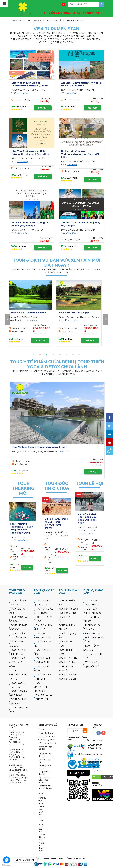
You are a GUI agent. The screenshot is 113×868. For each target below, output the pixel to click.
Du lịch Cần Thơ (69, 658)
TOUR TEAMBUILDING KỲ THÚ (18, 675)
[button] (33, 354)
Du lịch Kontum (69, 675)
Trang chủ (17, 21)
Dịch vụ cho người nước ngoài (44, 780)
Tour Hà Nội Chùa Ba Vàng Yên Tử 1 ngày (88, 517)
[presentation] (8, 320)
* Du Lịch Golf (45, 730)
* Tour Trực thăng (47, 736)
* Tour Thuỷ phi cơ (47, 740)
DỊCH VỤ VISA (34, 21)
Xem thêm (22, 93)
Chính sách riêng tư (42, 795)
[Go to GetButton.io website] (7, 865)
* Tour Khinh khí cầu (48, 743)
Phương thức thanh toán (42, 847)
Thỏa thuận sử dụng (42, 804)
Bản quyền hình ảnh (41, 813)
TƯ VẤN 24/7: (73, 13)
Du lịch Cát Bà (68, 613)
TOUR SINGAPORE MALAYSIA (41, 687)
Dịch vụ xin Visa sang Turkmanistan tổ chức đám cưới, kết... (80, 154)
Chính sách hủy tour (41, 828)
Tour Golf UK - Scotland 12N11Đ (80, 313)
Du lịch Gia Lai (68, 679)
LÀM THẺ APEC (94, 633)
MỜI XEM (43, 108)
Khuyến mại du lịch (44, 773)
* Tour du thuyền (46, 733)
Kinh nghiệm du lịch (45, 755)
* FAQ (41, 821)
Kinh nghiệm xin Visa (45, 767)
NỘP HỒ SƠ (94, 759)
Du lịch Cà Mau (69, 662)
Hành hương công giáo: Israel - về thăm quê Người (55, 522)
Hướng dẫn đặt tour (42, 837)
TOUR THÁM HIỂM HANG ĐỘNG (17, 662)
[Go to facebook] (7, 860)
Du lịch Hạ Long (69, 609)
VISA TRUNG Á (54, 21)
